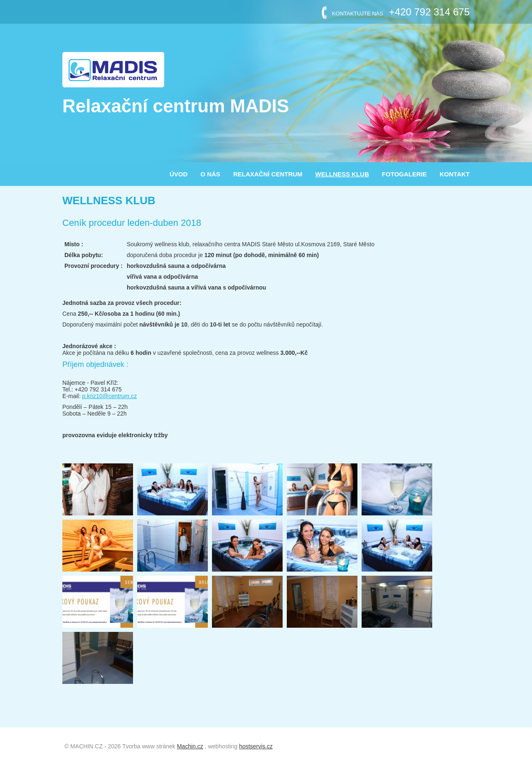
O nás (210, 174)
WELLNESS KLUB (342, 174)
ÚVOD (179, 174)
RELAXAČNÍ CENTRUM (268, 174)
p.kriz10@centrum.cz (109, 396)
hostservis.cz (256, 746)
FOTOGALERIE (404, 174)
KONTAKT (455, 174)
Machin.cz (190, 746)
